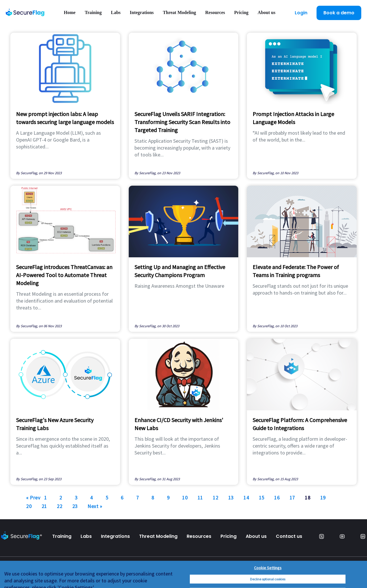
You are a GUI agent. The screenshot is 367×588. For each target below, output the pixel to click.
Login (301, 13)
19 (323, 498)
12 (215, 498)
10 (185, 498)
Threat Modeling (179, 12)
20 (29, 506)
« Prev (33, 498)
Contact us (289, 536)
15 (262, 498)
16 (277, 498)
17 (292, 498)
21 (44, 506)
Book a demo (339, 13)
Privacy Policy (16, 574)
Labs (116, 12)
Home (70, 12)
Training (93, 12)
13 (231, 498)
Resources (215, 12)
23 (75, 506)
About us (267, 12)
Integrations (142, 12)
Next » (95, 506)
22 (59, 506)
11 (200, 498)
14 (246, 498)
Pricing (241, 12)
